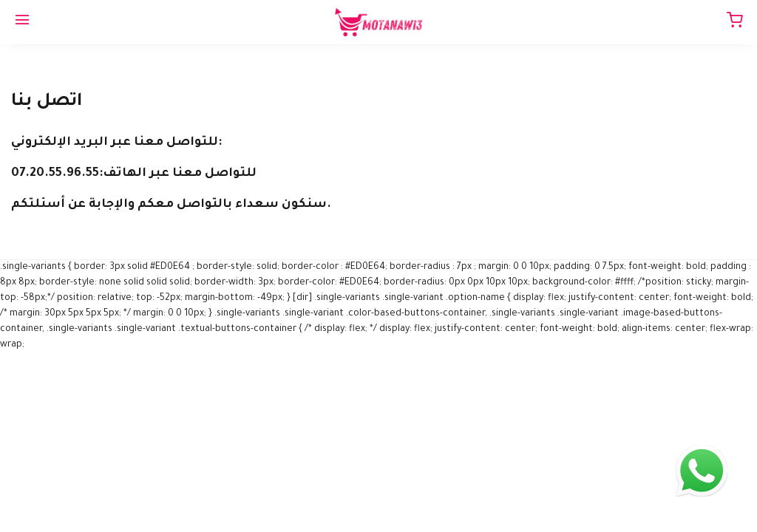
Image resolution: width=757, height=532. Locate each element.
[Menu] (22, 22)
